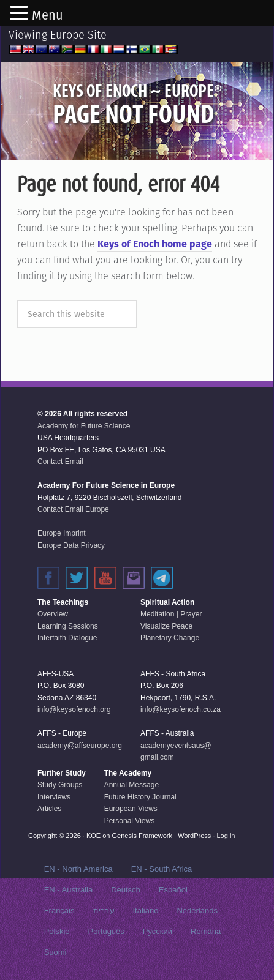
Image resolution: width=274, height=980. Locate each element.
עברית (104, 911)
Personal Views (130, 821)
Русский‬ (158, 931)
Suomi (55, 952)
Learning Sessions (68, 626)
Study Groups (60, 785)
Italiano (146, 911)
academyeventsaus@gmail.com (176, 752)
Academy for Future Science (84, 426)
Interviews (54, 797)
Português (106, 931)
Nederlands (197, 911)
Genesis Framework (142, 836)
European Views (131, 809)
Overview (53, 614)
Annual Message (131, 785)
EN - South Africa (162, 869)
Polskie (57, 931)
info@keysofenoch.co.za (181, 709)
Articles (49, 809)
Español (173, 890)
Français (59, 911)
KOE (93, 836)
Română (206, 931)
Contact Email (60, 462)
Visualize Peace (166, 626)
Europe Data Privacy (71, 545)
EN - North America (78, 869)
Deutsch (126, 890)
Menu (48, 15)
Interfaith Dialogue (67, 638)
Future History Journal (140, 797)
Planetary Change (170, 638)
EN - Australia (68, 890)
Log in (226, 836)
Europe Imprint (62, 533)
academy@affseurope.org (80, 746)
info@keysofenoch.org (74, 709)
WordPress (194, 836)
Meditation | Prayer (171, 614)
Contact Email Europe (73, 509)
